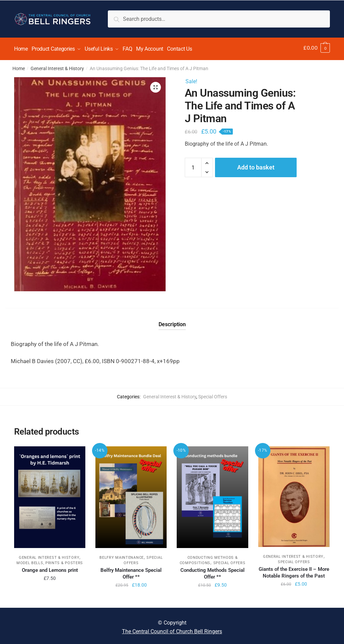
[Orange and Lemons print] (50, 495)
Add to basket (256, 165)
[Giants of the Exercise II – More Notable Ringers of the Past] (294, 494)
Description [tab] (172, 322)
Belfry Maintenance (122, 555)
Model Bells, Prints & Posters (50, 561)
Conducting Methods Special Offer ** (212, 571)
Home (19, 66)
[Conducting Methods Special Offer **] (212, 495)
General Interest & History (57, 66)
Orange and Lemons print (50, 568)
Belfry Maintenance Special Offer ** (131, 571)
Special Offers (213, 394)
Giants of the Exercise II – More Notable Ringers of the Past (294, 570)
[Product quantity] (193, 165)
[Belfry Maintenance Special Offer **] (131, 495)
